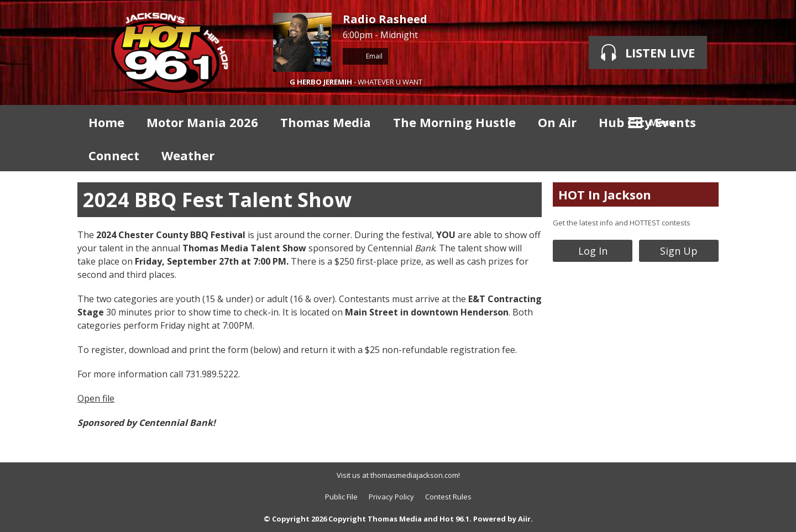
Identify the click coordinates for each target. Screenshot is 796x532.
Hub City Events (647, 122)
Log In (593, 251)
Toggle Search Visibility (702, 122)
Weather (188, 155)
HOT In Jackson (605, 194)
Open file (96, 398)
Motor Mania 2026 (202, 122)
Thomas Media (326, 122)
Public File (341, 497)
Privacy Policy (391, 497)
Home (106, 122)
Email (365, 56)
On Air (557, 122)
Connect (114, 155)
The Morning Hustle (454, 122)
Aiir (524, 519)
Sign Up (679, 251)
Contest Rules (448, 497)
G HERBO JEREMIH (321, 82)
